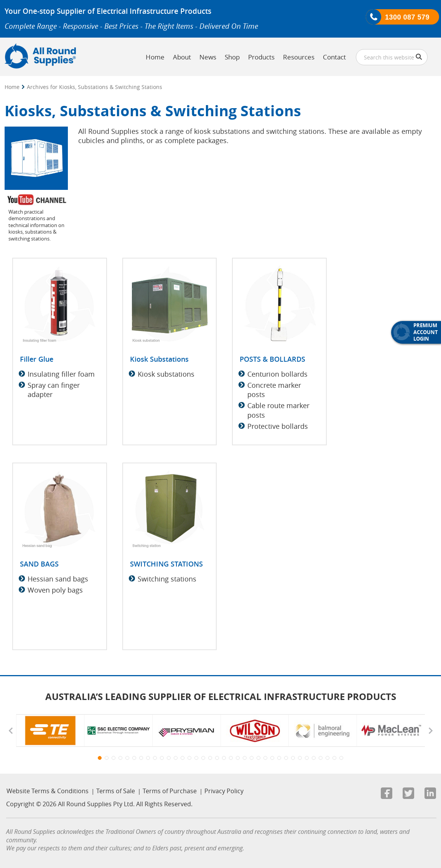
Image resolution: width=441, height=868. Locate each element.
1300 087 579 (407, 17)
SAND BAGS (39, 564)
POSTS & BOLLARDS (272, 359)
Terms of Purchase (170, 791)
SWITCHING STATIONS (166, 564)
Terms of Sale (116, 791)
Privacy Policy (224, 791)
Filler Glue (37, 359)
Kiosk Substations (159, 359)
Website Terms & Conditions (48, 791)
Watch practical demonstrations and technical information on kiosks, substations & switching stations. (36, 225)
